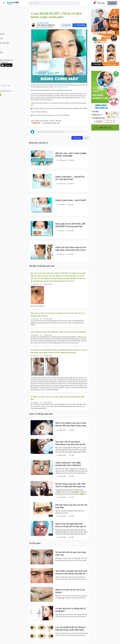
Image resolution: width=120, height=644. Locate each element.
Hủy (86, 138)
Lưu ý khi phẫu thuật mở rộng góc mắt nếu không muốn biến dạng (70, 629)
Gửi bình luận (77, 138)
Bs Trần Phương (43, 23)
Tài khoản (17, 88)
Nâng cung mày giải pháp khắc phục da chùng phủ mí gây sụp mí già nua (70, 525)
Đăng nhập (101, 3)
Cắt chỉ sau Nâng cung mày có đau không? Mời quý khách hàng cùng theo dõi (71, 424)
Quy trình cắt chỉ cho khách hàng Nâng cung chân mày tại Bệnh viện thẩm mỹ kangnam (71, 443)
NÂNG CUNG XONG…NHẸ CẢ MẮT (71, 200)
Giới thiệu (4, 88)
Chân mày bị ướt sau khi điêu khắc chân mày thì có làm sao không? (58, 332)
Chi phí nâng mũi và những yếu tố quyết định (70, 610)
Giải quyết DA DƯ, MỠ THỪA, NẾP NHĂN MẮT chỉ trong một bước (70, 225)
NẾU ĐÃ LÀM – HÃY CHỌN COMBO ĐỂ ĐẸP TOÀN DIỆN (71, 155)
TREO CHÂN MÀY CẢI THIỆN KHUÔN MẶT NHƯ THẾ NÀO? (68, 464)
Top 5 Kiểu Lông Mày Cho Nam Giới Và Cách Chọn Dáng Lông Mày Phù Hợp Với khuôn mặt (71, 572)
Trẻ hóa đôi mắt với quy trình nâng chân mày (71, 554)
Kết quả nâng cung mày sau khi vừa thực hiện (71, 506)
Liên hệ (10, 88)
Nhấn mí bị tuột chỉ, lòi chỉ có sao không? (70, 591)
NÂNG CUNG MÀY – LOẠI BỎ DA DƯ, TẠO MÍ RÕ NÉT (70, 178)
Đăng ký (112, 3)
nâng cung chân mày (60, 87)
